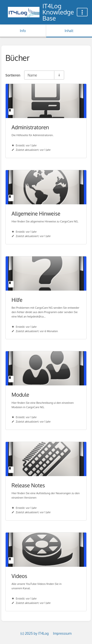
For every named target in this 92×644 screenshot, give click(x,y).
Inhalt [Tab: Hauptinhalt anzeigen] (69, 31)
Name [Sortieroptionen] (32, 75)
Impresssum (62, 633)
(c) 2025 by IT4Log (34, 633)
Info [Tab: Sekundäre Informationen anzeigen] (23, 31)
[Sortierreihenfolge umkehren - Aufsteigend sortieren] (59, 75)
